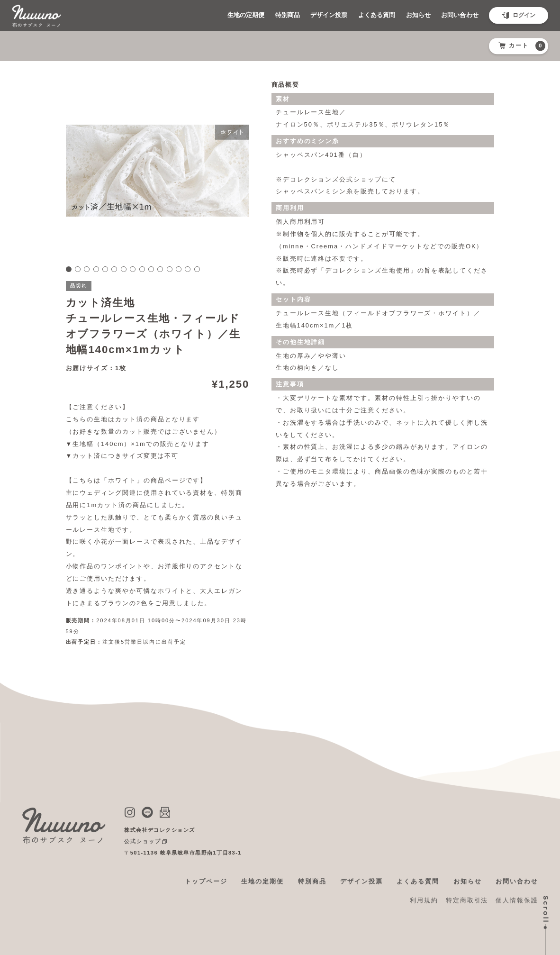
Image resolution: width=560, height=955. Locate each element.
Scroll (546, 910)
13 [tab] (179, 269)
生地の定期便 (220, 15)
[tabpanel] (157, 171)
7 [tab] (124, 269)
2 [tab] (78, 269)
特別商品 (266, 15)
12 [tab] (170, 269)
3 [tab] (87, 269)
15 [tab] (197, 269)
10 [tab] (151, 269)
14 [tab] (188, 269)
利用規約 (424, 900)
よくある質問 (365, 15)
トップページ (206, 881)
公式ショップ (143, 841)
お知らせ (411, 15)
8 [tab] (133, 269)
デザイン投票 (312, 15)
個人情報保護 (517, 900)
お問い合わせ (457, 15)
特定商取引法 (467, 900)
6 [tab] (114, 269)
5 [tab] (105, 269)
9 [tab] (142, 269)
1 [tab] (69, 269)
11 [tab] (160, 269)
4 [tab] (96, 269)
